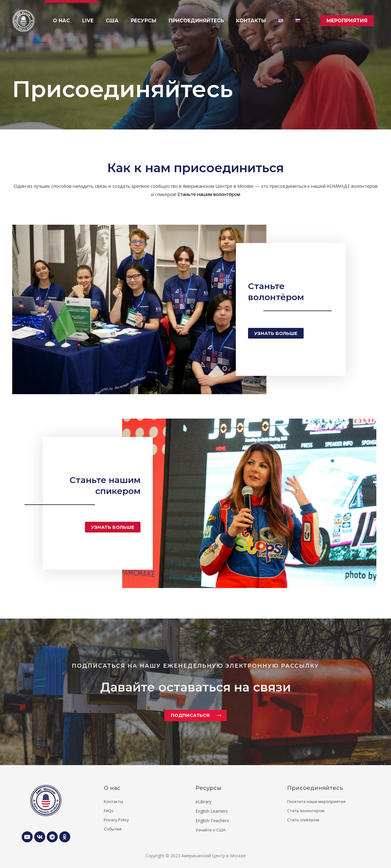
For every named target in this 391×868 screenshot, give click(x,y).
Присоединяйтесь (315, 787)
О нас (112, 787)
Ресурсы (208, 787)
